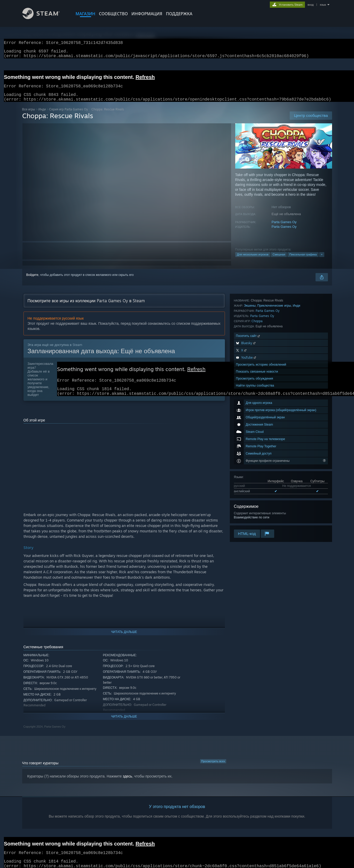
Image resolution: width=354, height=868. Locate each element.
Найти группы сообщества (255, 522)
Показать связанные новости (257, 508)
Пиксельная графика (303, 261)
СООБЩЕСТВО (113, 14)
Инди (42, 115)
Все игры (29, 115)
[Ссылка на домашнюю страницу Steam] (45, 18)
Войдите (32, 281)
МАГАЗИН (85, 14)
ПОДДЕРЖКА (179, 14)
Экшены (250, 442)
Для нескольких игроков (253, 261)
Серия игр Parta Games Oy (69, 115)
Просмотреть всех (213, 770)
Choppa (257, 457)
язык (323, 5)
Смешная (279, 261)
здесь (128, 785)
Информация (147, 14)
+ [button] (322, 261)
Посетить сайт (248, 472)
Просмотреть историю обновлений (261, 501)
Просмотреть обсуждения (255, 515)
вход (311, 5)
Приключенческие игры (274, 442)
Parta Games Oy (284, 228)
